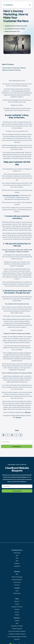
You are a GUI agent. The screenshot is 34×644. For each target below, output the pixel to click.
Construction (17, 582)
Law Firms (17, 585)
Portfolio (17, 609)
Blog (17, 623)
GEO (17, 561)
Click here (28, 412)
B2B (17, 574)
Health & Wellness (17, 580)
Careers (17, 612)
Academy (17, 588)
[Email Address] (17, 442)
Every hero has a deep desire (11, 195)
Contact (17, 615)
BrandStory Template (17, 626)
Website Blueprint (17, 629)
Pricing (17, 604)
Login (17, 591)
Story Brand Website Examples (17, 631)
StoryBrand (17, 566)
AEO (17, 558)
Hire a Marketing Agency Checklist (17, 637)
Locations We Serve (17, 607)
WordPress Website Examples (17, 634)
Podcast (17, 621)
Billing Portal (17, 593)
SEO (17, 555)
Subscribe (17, 639)
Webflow (17, 564)
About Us (17, 601)
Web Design (17, 553)
